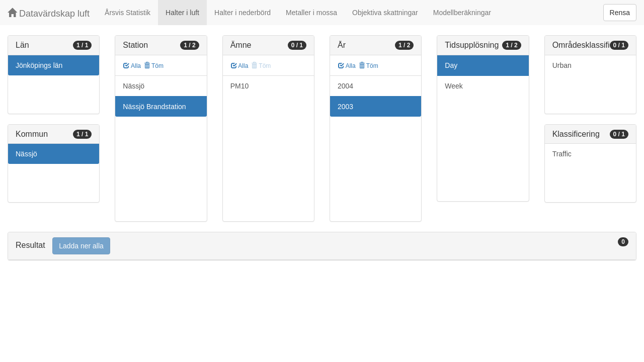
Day (451, 65)
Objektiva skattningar (385, 13)
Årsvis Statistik (128, 13)
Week (454, 86)
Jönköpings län (39, 65)
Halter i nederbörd (243, 13)
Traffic (562, 154)
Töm (154, 66)
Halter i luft (182, 13)
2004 (345, 86)
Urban (562, 65)
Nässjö (26, 154)
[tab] (322, 246)
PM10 (240, 86)
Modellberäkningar (462, 13)
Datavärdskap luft (49, 13)
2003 (345, 107)
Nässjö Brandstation (154, 107)
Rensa (620, 13)
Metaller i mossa (311, 13)
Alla (132, 66)
